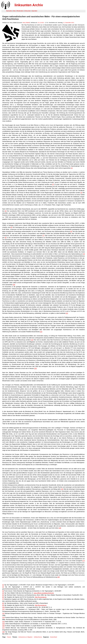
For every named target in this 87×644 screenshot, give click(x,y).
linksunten (28, 11)
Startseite (9, 11)
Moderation (20, 11)
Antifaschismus (38, 637)
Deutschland (54, 637)
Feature (9, 637)
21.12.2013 (41, 23)
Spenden (34, 11)
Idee (14, 11)
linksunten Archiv (29, 5)
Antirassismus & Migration (25, 637)
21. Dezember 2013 (69, 23)
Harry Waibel (26, 23)
